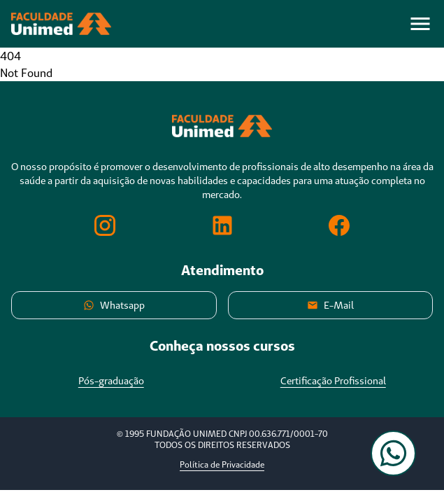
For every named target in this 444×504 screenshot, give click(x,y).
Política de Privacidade (222, 464)
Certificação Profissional (333, 381)
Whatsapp (114, 305)
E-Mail (330, 305)
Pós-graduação (111, 381)
